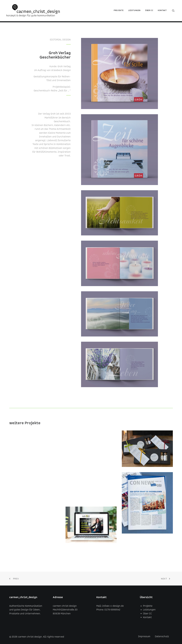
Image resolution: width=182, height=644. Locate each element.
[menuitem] (119, 11)
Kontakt (162, 11)
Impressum (144, 637)
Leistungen (134, 11)
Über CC (147, 614)
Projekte (119, 11)
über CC (149, 11)
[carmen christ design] (34, 11)
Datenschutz (162, 637)
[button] (175, 11)
